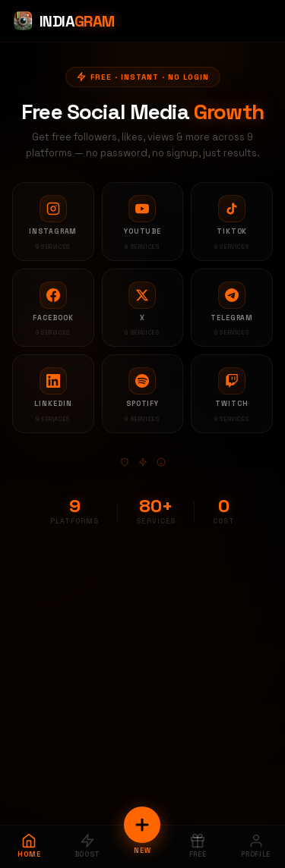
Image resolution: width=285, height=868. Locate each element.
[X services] (143, 308)
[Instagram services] (53, 222)
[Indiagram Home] (63, 21)
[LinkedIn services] (53, 394)
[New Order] (142, 825)
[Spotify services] (143, 394)
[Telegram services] (232, 308)
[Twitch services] (232, 394)
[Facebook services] (53, 308)
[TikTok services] (232, 222)
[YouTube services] (143, 222)
